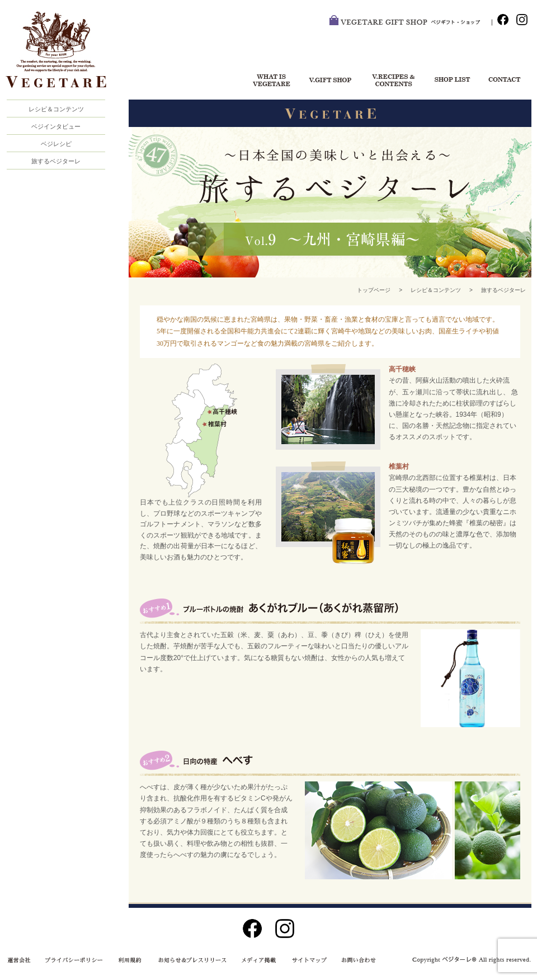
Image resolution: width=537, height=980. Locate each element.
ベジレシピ (56, 144)
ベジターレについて (268, 81)
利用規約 (132, 960)
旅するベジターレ (56, 161)
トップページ (374, 290)
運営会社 (22, 960)
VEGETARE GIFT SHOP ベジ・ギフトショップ (411, 22)
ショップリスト (447, 81)
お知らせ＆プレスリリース (190, 960)
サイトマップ (307, 960)
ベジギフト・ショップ (330, 81)
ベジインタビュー (56, 126)
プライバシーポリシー (75, 960)
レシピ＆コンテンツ (436, 290)
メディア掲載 (255, 960)
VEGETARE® (62, 55)
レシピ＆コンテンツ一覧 (392, 81)
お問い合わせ (503, 81)
